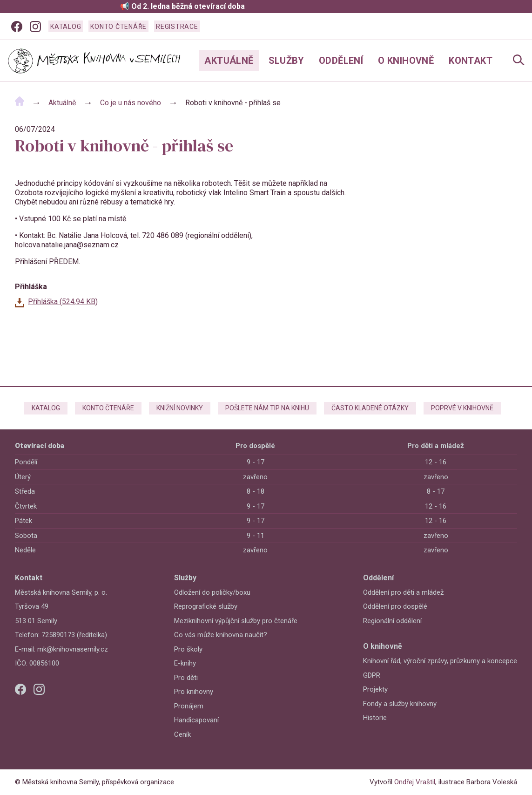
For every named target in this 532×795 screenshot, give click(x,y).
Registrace (177, 27)
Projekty (375, 689)
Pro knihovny (194, 692)
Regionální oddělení (392, 621)
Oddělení (341, 61)
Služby (286, 61)
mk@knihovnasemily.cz (73, 649)
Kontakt (471, 61)
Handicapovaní (196, 720)
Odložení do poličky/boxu (212, 592)
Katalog (66, 27)
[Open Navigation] (519, 61)
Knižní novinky (180, 408)
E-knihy (185, 663)
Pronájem (189, 706)
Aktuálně (229, 61)
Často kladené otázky (370, 408)
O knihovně (406, 61)
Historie (375, 718)
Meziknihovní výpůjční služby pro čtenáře (236, 621)
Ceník (182, 734)
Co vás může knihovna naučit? (221, 635)
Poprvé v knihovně (462, 408)
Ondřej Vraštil (415, 782)
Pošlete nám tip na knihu (267, 408)
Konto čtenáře (118, 27)
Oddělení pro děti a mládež (403, 592)
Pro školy (188, 649)
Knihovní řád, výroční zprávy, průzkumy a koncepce (440, 661)
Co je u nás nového (131, 103)
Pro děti (186, 678)
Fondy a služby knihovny (400, 704)
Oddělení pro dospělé (395, 606)
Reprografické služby (206, 606)
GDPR (372, 675)
